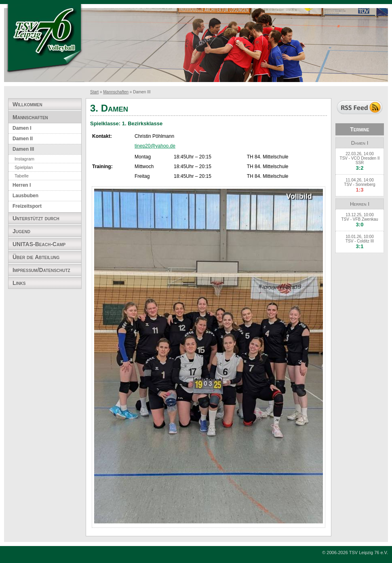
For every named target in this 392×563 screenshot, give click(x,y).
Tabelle (22, 176)
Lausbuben (25, 196)
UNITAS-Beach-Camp (39, 244)
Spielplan (24, 167)
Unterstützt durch (36, 218)
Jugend (21, 231)
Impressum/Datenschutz (41, 270)
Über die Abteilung (36, 257)
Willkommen (27, 104)
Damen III (23, 149)
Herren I (22, 185)
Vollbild (299, 197)
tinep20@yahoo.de (155, 146)
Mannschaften (116, 92)
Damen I (22, 128)
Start (94, 92)
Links (19, 283)
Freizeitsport (27, 206)
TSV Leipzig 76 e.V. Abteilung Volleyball (44, 39)
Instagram (24, 159)
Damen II (23, 139)
